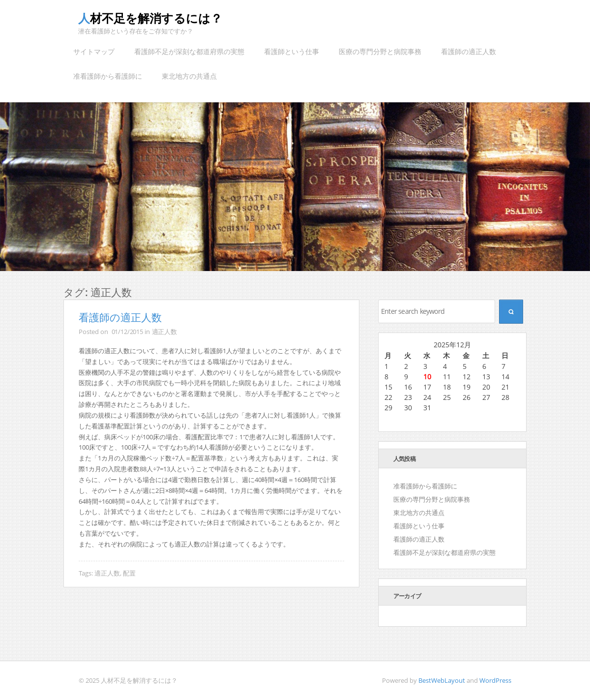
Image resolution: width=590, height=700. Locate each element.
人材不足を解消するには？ (150, 18)
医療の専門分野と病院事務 (380, 51)
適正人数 (164, 332)
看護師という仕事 (292, 51)
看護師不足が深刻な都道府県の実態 (189, 51)
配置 (129, 573)
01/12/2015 (128, 332)
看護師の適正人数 (469, 51)
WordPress (495, 680)
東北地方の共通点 (189, 76)
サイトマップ (94, 51)
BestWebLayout (442, 680)
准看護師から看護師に (108, 76)
